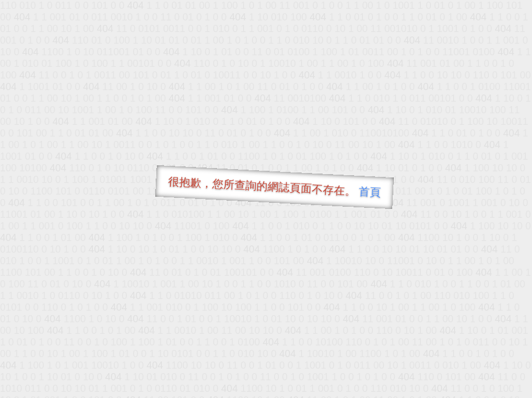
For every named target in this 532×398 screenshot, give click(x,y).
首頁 (370, 192)
